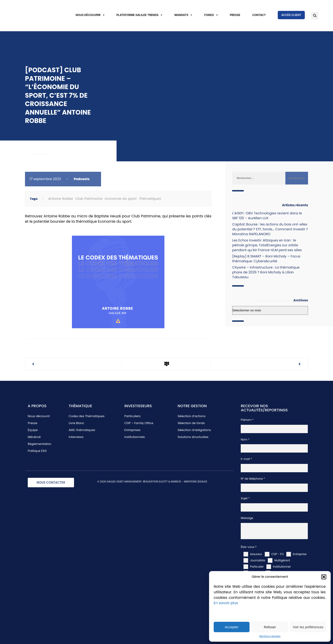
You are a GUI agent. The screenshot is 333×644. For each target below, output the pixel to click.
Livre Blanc (76, 423)
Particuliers (133, 416)
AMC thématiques (82, 430)
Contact (259, 15)
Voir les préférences (308, 627)
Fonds (211, 15)
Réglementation (40, 444)
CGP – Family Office (139, 423)
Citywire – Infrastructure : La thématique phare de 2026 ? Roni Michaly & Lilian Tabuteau (266, 272)
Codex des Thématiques (87, 416)
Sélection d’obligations (194, 430)
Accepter (232, 627)
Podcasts (82, 179)
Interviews (76, 437)
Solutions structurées (193, 437)
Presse (235, 15)
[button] (324, 577)
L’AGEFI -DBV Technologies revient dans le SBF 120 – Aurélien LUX (267, 216)
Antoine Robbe (61, 199)
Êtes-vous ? (249, 547)
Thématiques (150, 199)
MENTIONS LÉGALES (196, 482)
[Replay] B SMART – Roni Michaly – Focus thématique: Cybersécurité (266, 259)
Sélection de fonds (191, 423)
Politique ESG (37, 451)
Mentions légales (270, 636)
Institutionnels (135, 437)
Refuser (270, 627)
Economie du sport (121, 199)
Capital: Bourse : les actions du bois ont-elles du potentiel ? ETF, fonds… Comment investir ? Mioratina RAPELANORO (270, 229)
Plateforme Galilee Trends (140, 15)
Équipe (33, 430)
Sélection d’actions (191, 416)
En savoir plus (226, 603)
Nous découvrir (90, 15)
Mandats (183, 15)
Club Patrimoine (89, 199)
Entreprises (133, 430)
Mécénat (34, 437)
